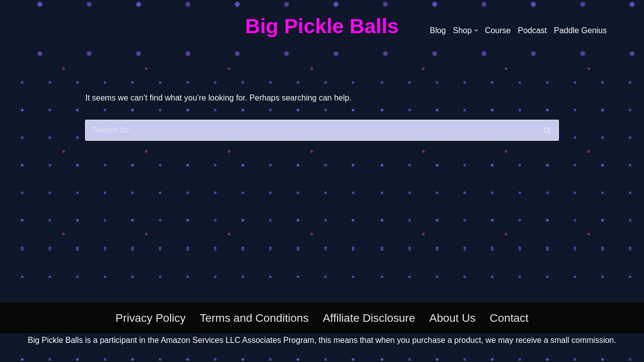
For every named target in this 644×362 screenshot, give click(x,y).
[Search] (310, 130)
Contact (509, 318)
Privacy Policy (151, 318)
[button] (476, 30)
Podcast (532, 30)
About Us (452, 318)
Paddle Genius (580, 30)
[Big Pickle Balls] (322, 27)
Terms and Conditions (254, 318)
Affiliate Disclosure (369, 318)
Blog (438, 30)
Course (498, 30)
